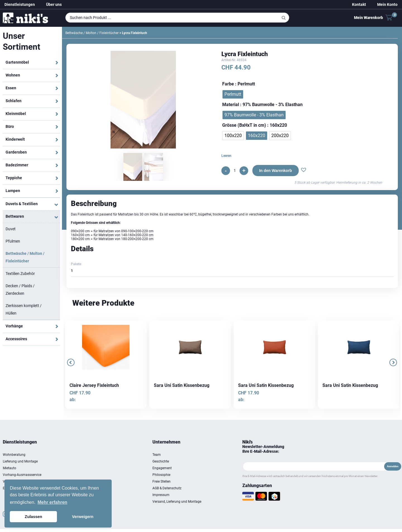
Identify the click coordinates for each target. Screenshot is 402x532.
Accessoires (16, 339)
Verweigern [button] (83, 517)
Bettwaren (15, 216)
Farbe (228, 84)
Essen (11, 88)
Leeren (226, 156)
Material (231, 105)
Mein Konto (387, 4)
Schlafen (14, 101)
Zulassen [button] (33, 517)
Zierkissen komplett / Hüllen (24, 309)
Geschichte (161, 461)
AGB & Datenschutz (167, 488)
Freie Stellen (161, 481)
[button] (304, 171)
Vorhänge (14, 326)
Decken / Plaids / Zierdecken (20, 290)
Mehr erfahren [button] (52, 502)
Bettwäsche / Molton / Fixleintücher (25, 257)
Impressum (161, 495)
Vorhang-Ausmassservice (22, 475)
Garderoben (16, 152)
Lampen (13, 191)
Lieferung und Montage (20, 461)
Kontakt (359, 4)
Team (157, 455)
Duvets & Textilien (22, 204)
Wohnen (13, 75)
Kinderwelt (15, 139)
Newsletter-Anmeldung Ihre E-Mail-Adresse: (263, 449)
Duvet (11, 229)
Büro (10, 126)
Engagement (162, 468)
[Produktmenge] (235, 171)
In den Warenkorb (276, 171)
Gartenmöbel (17, 62)
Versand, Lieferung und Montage (177, 502)
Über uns (54, 4)
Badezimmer (17, 165)
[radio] (233, 94)
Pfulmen (13, 241)
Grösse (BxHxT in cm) (244, 125)
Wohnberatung (14, 455)
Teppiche (14, 178)
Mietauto (9, 468)
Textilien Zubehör (20, 274)
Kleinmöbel (16, 114)
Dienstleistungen (20, 4)
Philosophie (161, 475)
